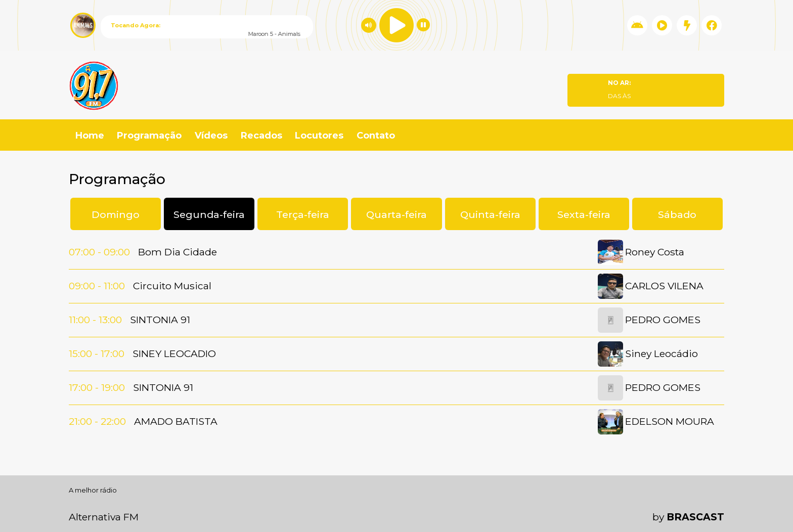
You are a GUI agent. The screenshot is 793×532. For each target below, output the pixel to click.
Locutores (319, 136)
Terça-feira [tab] (303, 214)
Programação (149, 136)
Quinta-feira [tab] (490, 214)
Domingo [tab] (116, 214)
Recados (261, 136)
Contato (376, 136)
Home (90, 136)
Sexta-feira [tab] (584, 214)
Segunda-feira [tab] (209, 214)
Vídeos (211, 136)
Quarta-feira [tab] (396, 214)
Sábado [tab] (677, 214)
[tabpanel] (396, 337)
